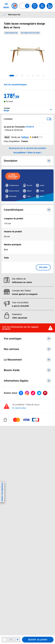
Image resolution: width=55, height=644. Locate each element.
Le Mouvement (27, 360)
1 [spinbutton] (11, 639)
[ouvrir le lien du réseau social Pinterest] (45, 393)
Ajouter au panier (38, 640)
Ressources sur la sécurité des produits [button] (28, 148)
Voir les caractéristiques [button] (15, 85)
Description (27, 161)
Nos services (27, 349)
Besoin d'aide (27, 370)
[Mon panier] (50, 6)
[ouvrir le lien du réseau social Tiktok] (33, 393)
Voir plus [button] (43, 267)
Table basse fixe (11, 33)
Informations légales (27, 381)
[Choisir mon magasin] (35, 6)
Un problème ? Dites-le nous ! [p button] (28, 153)
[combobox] (25, 6)
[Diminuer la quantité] (4, 640)
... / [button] (4, 15)
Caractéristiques (27, 210)
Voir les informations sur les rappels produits (20, 328)
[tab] (12, 76)
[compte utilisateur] (42, 6)
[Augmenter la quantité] (18, 640)
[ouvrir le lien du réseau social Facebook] (21, 393)
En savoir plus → (20, 408)
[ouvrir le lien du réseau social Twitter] (39, 393)
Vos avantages (27, 339)
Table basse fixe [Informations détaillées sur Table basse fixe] (14, 15)
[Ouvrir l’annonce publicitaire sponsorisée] (27, 185)
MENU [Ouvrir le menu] (6, 6)
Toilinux (25, 137)
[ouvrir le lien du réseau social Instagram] (27, 393)
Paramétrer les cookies (2, 492)
